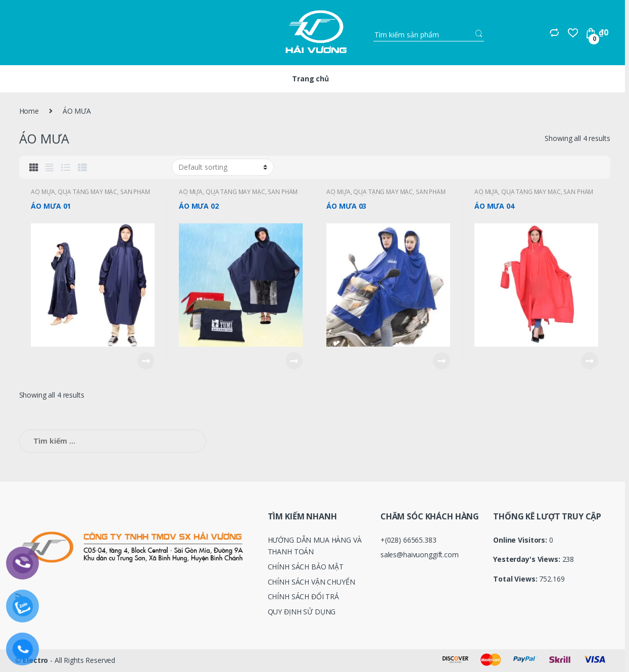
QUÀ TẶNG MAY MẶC (87, 192)
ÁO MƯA (43, 192)
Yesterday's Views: (527, 559)
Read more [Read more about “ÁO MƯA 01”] (146, 361)
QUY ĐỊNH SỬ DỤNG (302, 612)
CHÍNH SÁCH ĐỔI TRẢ (303, 596)
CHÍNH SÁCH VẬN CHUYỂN (311, 582)
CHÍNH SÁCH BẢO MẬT (306, 567)
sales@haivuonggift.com (420, 555)
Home (29, 111)
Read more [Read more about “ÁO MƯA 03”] (441, 361)
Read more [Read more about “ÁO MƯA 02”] (294, 361)
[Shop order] (223, 167)
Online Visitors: (521, 540)
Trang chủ (310, 79)
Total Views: (516, 579)
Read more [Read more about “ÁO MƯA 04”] (589, 361)
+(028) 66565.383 (408, 540)
